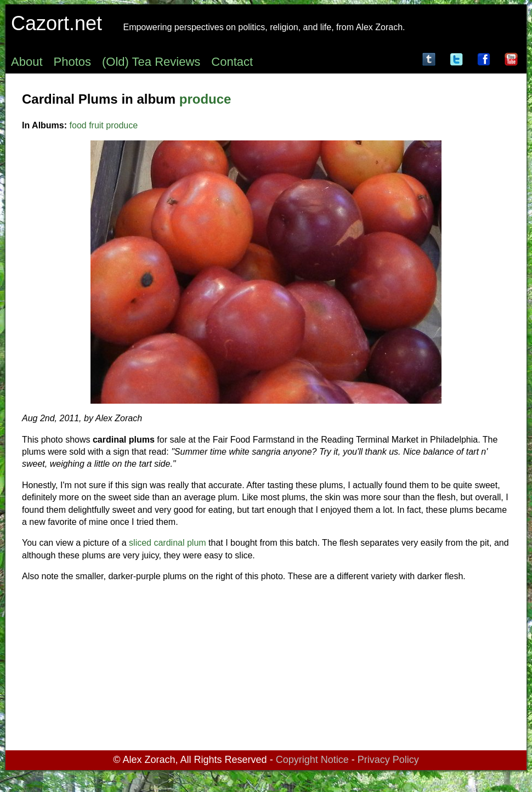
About (27, 62)
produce (205, 99)
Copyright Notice (312, 760)
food (78, 125)
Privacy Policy (388, 760)
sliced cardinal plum (168, 543)
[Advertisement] (266, 668)
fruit (96, 125)
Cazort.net (56, 23)
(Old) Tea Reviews (151, 62)
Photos (73, 62)
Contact (232, 62)
